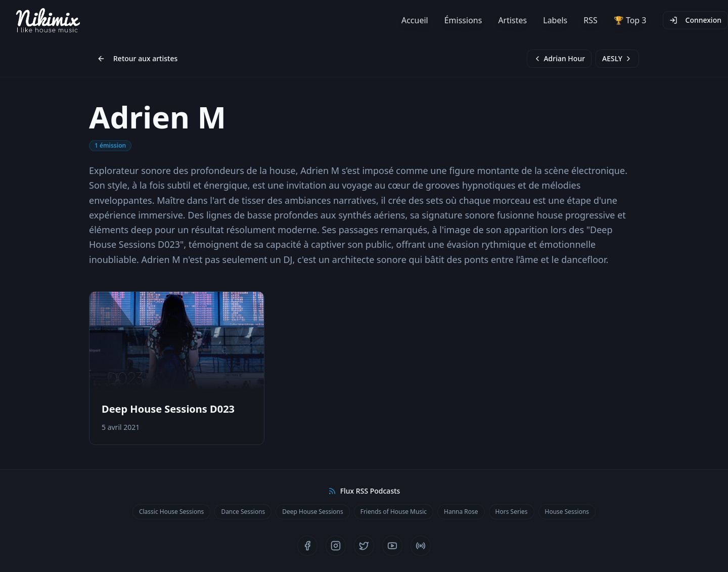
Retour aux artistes (137, 58)
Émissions (463, 20)
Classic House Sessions (171, 512)
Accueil (415, 20)
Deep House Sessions (312, 512)
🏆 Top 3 (630, 20)
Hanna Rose (461, 512)
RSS (590, 20)
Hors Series (512, 512)
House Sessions (567, 512)
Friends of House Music (394, 512)
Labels (555, 20)
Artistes (512, 20)
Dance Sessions (243, 512)
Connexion (695, 20)
